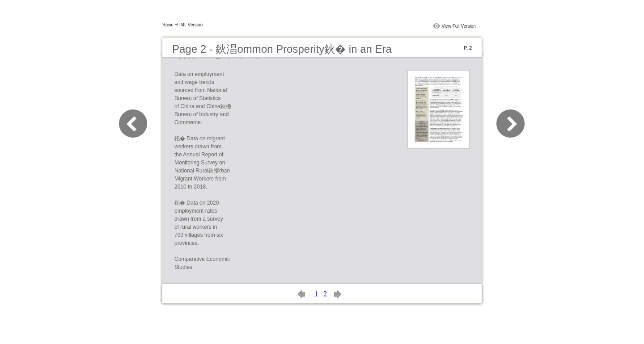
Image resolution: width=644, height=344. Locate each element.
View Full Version (459, 26)
